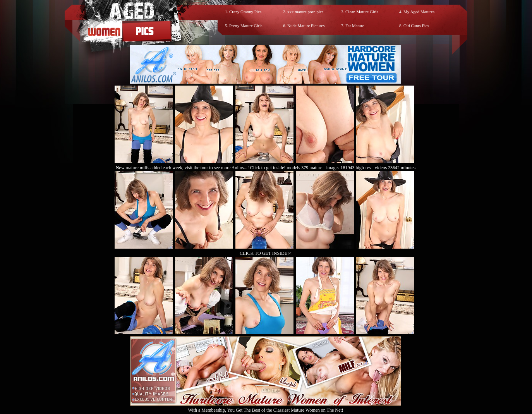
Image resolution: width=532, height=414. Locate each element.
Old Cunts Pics (416, 26)
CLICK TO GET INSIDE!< (266, 253)
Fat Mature (355, 26)
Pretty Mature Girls (246, 26)
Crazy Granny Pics (245, 12)
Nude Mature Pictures (306, 26)
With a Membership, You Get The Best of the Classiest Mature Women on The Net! (266, 407)
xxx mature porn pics (305, 12)
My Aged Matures (419, 12)
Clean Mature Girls (362, 12)
